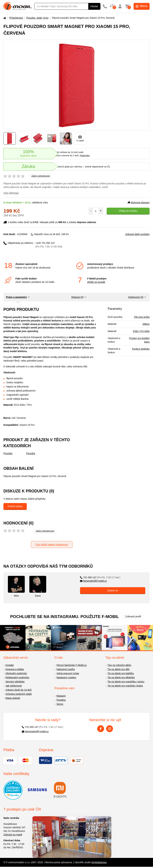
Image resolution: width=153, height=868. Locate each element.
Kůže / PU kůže (141, 331)
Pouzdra (8, 453)
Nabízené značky (66, 669)
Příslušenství (16, 18)
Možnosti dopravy (139, 203)
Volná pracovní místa (68, 673)
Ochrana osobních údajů (19, 694)
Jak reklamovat (14, 686)
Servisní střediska (15, 681)
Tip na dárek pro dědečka (121, 677)
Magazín (61, 696)
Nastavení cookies (66, 677)
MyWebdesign (99, 862)
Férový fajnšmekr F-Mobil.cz (72, 665)
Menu (142, 6)
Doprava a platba (15, 669)
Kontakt (10, 665)
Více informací (11, 193)
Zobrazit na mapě (13, 834)
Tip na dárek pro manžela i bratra (125, 686)
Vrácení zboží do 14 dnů (18, 690)
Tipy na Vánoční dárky (119, 665)
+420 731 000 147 (49, 245)
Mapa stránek (13, 698)
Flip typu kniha (142, 317)
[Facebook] (101, 729)
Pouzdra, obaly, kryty (37, 18)
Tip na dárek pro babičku (121, 673)
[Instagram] (110, 729)
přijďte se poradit (96, 282)
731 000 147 (100, 577)
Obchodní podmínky (16, 673)
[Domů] (4, 18)
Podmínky (85, 155)
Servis (60, 704)
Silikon (146, 324)
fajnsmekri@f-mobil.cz (93, 581)
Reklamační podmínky (17, 677)
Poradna (61, 700)
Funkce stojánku (141, 349)
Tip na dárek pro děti (118, 669)
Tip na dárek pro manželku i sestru (126, 681)
